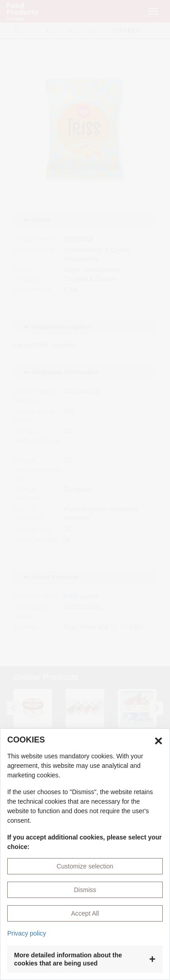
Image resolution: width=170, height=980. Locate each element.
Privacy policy (27, 933)
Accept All (85, 913)
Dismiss (85, 890)
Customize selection (85, 866)
